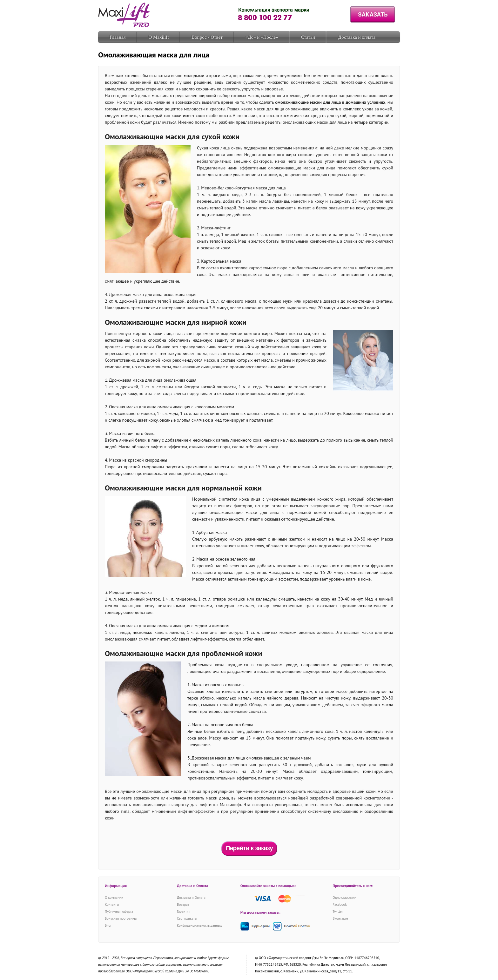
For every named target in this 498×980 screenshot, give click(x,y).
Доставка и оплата (357, 37)
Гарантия (184, 911)
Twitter (338, 911)
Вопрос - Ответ (207, 37)
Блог (108, 925)
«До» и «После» (262, 37)
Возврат (183, 904)
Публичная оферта (119, 911)
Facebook (340, 904)
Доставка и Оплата (191, 898)
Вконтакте (340, 918)
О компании (114, 898)
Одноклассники (344, 898)
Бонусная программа (121, 918)
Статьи (308, 37)
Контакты (112, 904)
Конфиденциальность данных (199, 925)
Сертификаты (187, 918)
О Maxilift (158, 37)
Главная (118, 37)
